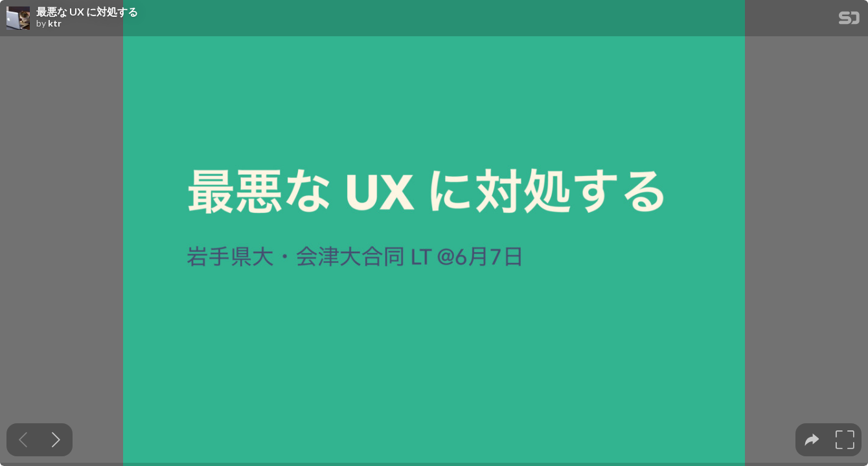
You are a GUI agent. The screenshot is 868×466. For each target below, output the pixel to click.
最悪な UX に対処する (87, 12)
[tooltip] (812, 440)
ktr (55, 23)
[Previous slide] (23, 440)
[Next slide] (56, 440)
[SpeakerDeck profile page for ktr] (18, 19)
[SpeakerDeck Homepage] (849, 20)
